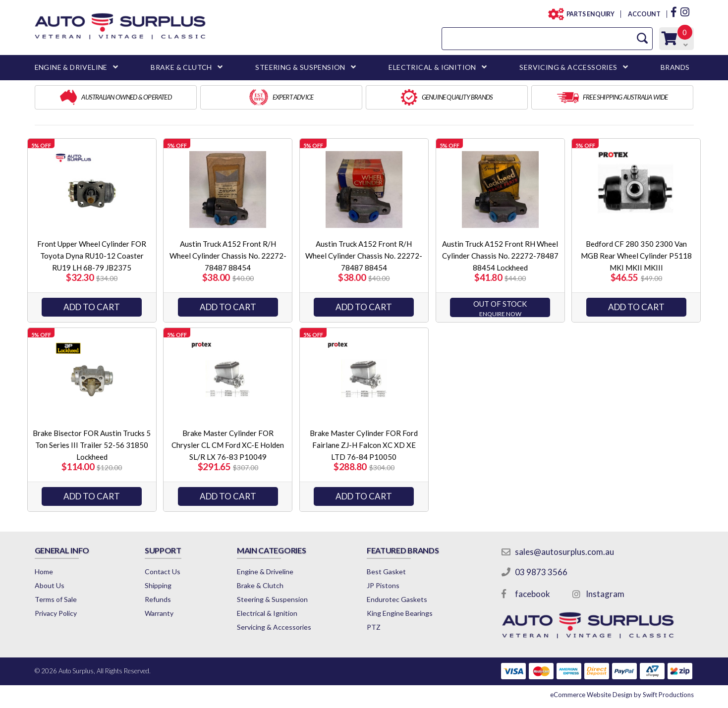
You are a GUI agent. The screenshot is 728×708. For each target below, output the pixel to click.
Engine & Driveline (265, 572)
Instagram (605, 594)
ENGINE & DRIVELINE (71, 67)
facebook (532, 594)
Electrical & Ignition (267, 613)
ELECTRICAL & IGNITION (432, 67)
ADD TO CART (636, 307)
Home (44, 572)
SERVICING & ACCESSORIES (568, 67)
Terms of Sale (56, 599)
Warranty (159, 613)
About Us (50, 585)
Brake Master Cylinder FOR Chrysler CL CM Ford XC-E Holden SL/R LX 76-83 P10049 (228, 445)
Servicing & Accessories (274, 627)
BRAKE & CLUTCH (181, 67)
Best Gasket (386, 572)
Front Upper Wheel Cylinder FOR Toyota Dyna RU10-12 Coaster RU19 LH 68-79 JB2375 (92, 256)
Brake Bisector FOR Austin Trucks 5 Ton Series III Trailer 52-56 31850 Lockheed (92, 445)
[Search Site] (642, 38)
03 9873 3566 (541, 572)
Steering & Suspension (272, 599)
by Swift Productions (622, 695)
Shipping (158, 585)
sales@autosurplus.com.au (564, 552)
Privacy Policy (56, 613)
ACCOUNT (644, 14)
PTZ (374, 627)
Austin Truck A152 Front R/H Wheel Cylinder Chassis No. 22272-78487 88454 (228, 256)
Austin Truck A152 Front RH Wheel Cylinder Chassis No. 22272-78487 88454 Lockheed (500, 256)
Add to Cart (92, 307)
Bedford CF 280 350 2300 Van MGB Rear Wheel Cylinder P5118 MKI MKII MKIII (636, 256)
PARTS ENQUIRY (588, 14)
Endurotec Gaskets (397, 599)
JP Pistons (383, 585)
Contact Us (163, 572)
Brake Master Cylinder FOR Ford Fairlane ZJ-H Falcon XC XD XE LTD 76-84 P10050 (364, 445)
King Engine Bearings (400, 613)
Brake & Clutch (260, 585)
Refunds (158, 599)
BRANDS (675, 67)
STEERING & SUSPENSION (300, 67)
